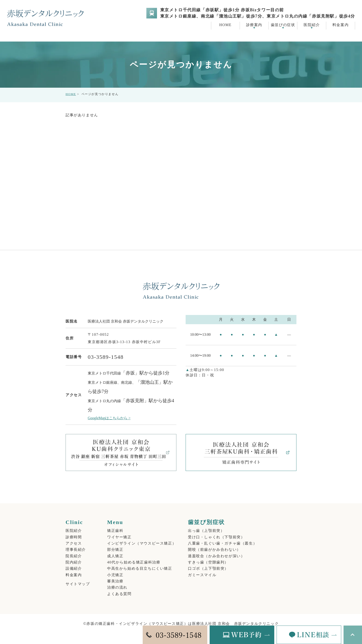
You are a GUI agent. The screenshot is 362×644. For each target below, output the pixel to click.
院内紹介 (74, 557)
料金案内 (74, 570)
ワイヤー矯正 (119, 532)
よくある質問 (119, 588)
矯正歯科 (115, 526)
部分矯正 (115, 544)
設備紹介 (74, 563)
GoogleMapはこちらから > (109, 413)
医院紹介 (312, 25)
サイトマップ (78, 579)
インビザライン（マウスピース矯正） (142, 538)
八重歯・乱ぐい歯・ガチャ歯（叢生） (222, 538)
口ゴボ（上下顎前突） (208, 563)
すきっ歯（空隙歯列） (208, 557)
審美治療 (115, 576)
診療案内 (254, 25)
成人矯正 (115, 551)
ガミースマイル (202, 570)
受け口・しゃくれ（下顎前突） (216, 532)
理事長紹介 (76, 544)
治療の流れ (117, 582)
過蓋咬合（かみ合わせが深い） (216, 551)
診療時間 (74, 532)
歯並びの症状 (283, 25)
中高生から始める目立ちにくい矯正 (140, 563)
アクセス (74, 538)
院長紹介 (74, 551)
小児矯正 (115, 570)
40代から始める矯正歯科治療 (134, 557)
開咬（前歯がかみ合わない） (214, 544)
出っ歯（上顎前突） (206, 526)
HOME (71, 89)
